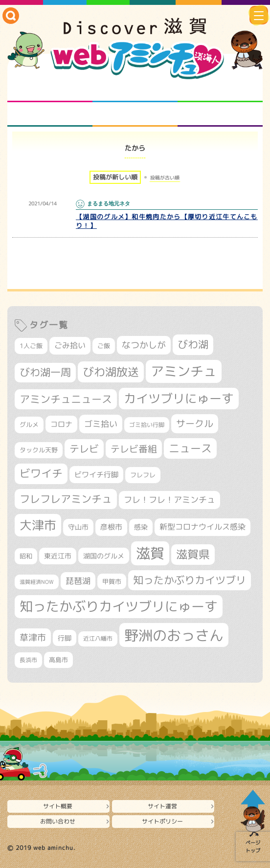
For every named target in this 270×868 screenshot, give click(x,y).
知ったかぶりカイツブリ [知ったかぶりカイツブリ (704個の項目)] (190, 580)
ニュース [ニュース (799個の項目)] (190, 448)
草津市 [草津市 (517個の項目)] (33, 637)
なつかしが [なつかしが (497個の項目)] (144, 345)
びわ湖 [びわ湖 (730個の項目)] (193, 344)
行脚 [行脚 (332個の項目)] (65, 638)
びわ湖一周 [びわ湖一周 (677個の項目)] (45, 372)
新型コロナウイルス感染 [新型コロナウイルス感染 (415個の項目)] (202, 527)
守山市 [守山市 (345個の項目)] (78, 527)
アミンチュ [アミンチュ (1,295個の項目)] (184, 371)
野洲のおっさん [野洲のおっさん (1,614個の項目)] (174, 635)
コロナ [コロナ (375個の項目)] (61, 424)
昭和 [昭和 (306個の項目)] (26, 556)
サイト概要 (58, 806)
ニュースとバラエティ (220, 114)
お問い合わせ (58, 821)
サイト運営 (162, 806)
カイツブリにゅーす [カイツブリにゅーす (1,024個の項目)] (179, 398)
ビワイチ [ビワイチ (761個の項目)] (41, 473)
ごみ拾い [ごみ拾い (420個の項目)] (70, 345)
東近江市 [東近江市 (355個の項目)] (58, 556)
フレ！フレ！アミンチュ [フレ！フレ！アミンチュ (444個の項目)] (169, 500)
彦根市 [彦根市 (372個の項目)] (111, 527)
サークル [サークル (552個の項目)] (195, 423)
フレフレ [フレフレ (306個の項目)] (143, 475)
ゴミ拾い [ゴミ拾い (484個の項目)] (101, 424)
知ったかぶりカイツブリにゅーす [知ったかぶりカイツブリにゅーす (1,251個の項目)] (119, 606)
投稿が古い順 (165, 178)
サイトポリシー (162, 821)
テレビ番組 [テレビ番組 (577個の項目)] (134, 449)
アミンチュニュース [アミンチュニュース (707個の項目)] (66, 399)
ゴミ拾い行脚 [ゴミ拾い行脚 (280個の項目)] (147, 425)
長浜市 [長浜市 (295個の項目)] (28, 660)
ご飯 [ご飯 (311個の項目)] (104, 346)
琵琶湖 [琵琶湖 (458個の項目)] (78, 581)
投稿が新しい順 (115, 177)
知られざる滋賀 (50, 90)
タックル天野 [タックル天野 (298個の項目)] (39, 450)
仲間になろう (220, 90)
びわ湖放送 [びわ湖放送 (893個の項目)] (111, 372)
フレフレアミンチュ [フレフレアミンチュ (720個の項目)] (66, 499)
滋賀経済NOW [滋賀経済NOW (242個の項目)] (37, 582)
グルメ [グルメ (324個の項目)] (29, 424)
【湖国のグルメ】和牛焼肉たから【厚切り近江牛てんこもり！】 (167, 221)
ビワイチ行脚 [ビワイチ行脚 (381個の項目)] (96, 475)
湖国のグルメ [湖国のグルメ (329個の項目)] (104, 556)
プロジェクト (135, 114)
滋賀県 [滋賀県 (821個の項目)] (193, 554)
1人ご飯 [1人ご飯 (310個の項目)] (31, 346)
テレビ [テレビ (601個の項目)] (84, 449)
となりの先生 (135, 90)
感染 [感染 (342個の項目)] (141, 527)
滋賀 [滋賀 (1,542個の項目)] (150, 553)
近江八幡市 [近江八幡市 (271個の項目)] (98, 639)
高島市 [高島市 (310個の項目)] (58, 660)
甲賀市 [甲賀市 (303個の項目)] (112, 581)
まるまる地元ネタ (50, 114)
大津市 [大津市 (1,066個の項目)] (38, 525)
